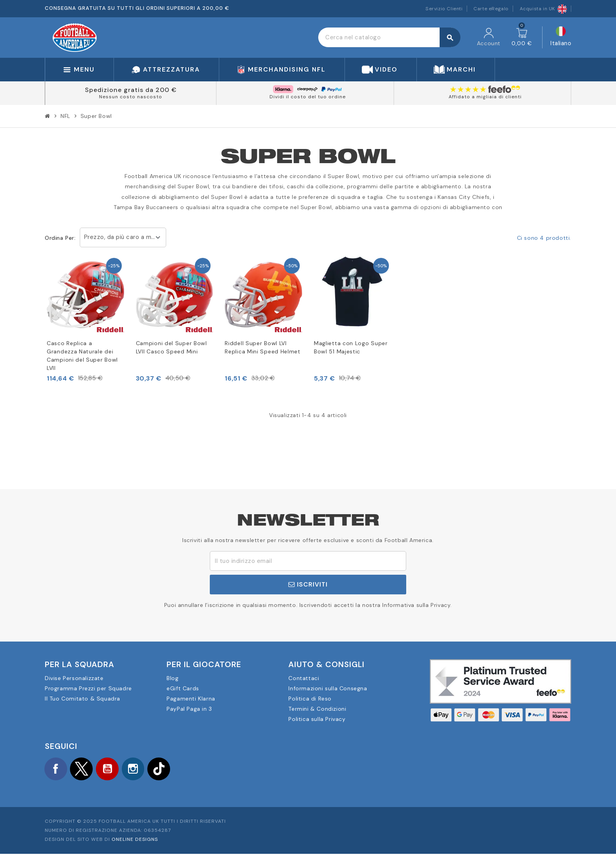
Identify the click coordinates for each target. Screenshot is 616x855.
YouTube (112, 769)
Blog (172, 678)
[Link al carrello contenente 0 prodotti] (522, 37)
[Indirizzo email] (308, 561)
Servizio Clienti (444, 9)
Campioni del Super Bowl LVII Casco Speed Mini (171, 347)
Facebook (57, 769)
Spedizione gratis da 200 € (131, 90)
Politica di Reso (310, 699)
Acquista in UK (543, 9)
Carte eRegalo (491, 9)
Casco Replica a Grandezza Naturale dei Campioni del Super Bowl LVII (82, 356)
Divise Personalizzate (74, 678)
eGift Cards (183, 688)
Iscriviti (308, 584)
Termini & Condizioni (317, 709)
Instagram (139, 769)
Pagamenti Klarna (191, 699)
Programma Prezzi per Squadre (88, 688)
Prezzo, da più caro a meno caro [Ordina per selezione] (125, 237)
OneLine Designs (135, 840)
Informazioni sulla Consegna (328, 688)
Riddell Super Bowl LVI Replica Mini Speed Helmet (263, 347)
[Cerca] (389, 37)
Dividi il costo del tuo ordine (308, 97)
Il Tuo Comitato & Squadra (82, 699)
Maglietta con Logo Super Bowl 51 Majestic (351, 347)
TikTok (167, 769)
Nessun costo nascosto (131, 97)
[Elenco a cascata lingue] (561, 38)
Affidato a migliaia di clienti (485, 97)
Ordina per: (60, 238)
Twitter (84, 769)
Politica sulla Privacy (317, 719)
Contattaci (304, 678)
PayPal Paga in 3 (189, 709)
